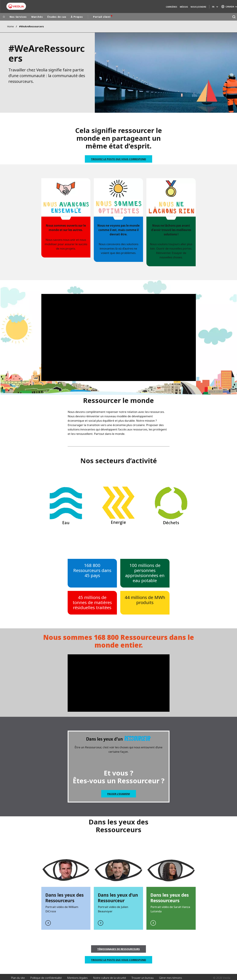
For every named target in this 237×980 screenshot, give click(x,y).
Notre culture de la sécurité (110, 978)
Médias (184, 7)
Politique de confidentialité (46, 978)
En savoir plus (171, 889)
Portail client (102, 17)
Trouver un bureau (143, 978)
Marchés (37, 17)
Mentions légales (77, 978)
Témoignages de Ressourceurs (118, 949)
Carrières (171, 7)
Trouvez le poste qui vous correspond (118, 159)
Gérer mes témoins (171, 978)
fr (213, 7)
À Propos (77, 17)
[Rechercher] (234, 17)
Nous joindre (198, 7)
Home (10, 26)
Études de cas (57, 17)
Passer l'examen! (119, 794)
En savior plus (66, 889)
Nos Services (18, 17)
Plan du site (18, 978)
